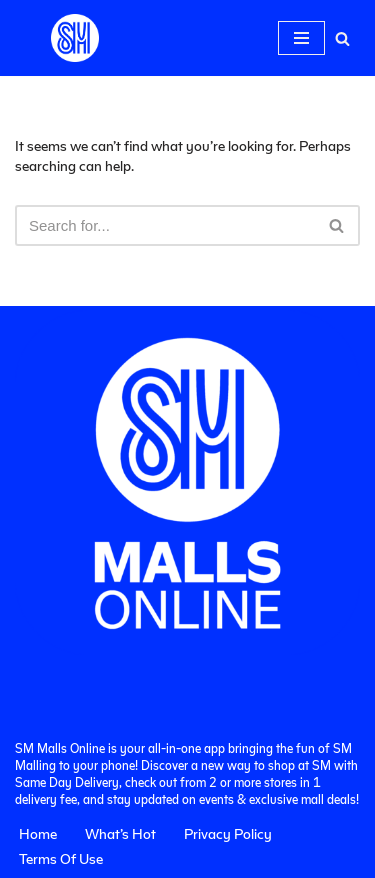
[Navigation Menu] (301, 38)
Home (38, 833)
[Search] (342, 38)
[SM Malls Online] (75, 38)
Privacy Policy (228, 833)
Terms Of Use (61, 858)
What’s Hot (120, 833)
